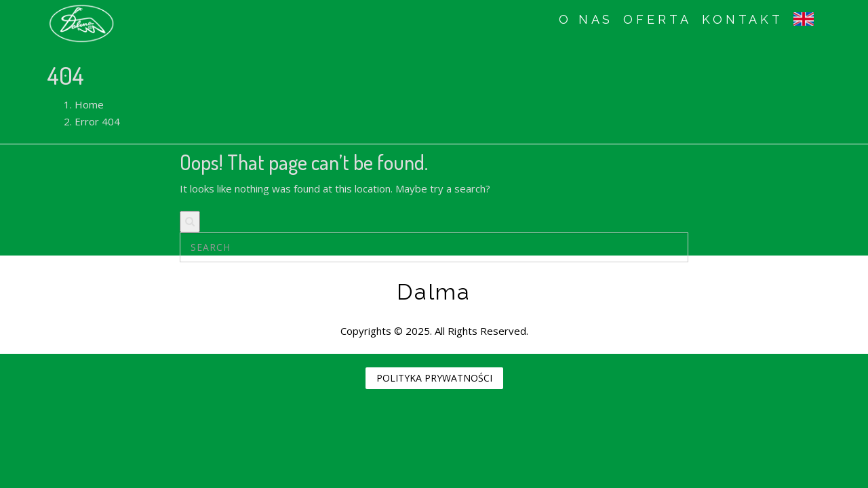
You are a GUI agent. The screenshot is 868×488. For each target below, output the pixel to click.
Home (89, 104)
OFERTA (657, 19)
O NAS (586, 19)
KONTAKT (743, 19)
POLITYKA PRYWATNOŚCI (434, 378)
